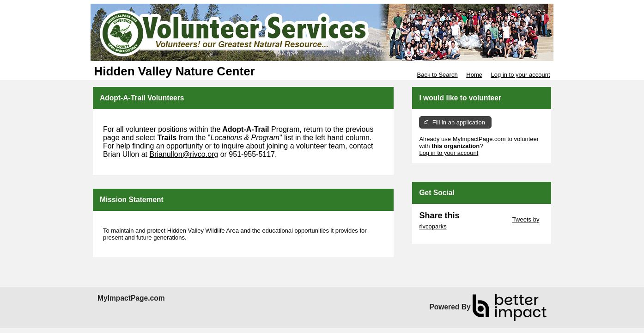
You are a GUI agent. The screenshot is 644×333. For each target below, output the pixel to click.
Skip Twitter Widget (485, 219)
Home (474, 75)
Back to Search (437, 75)
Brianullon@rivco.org (184, 154)
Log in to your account (521, 75)
